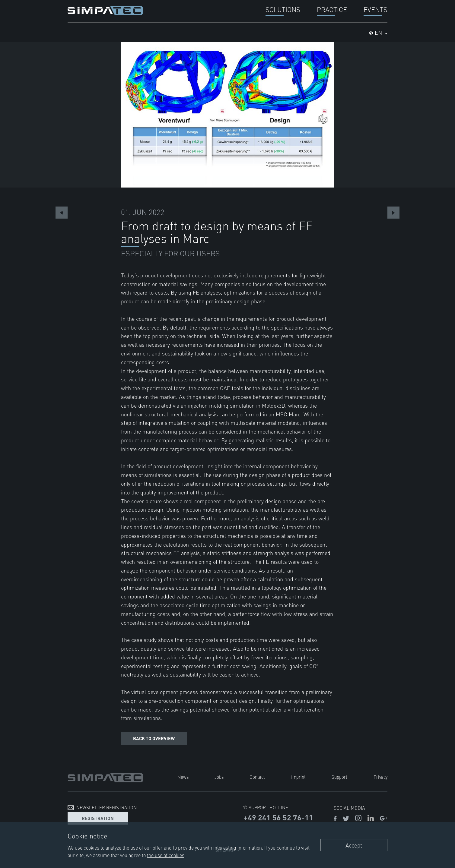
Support (339, 777)
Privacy (380, 777)
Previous (62, 213)
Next (393, 213)
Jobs (219, 777)
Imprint (298, 777)
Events (375, 9)
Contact (257, 777)
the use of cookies (166, 855)
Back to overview (154, 738)
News (183, 777)
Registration (98, 818)
